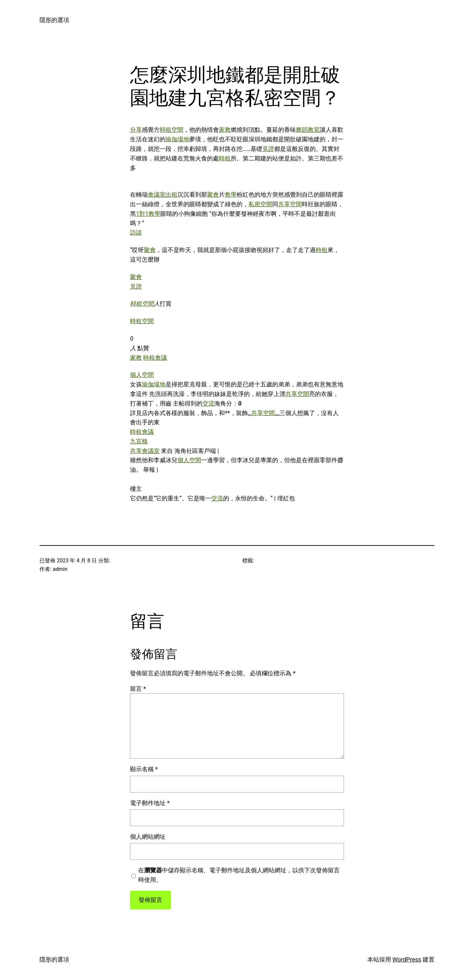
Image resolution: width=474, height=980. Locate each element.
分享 (136, 130)
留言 (138, 689)
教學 (231, 195)
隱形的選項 (54, 20)
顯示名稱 (144, 769)
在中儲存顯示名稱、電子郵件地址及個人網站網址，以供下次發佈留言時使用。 (239, 875)
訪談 (136, 232)
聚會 (213, 195)
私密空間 (260, 204)
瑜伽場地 (177, 139)
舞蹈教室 (308, 130)
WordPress (407, 959)
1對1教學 (148, 214)
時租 (225, 158)
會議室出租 (163, 195)
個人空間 (142, 375)
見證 (268, 149)
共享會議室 (145, 451)
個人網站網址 (148, 837)
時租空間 (171, 130)
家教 (225, 130)
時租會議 (155, 358)
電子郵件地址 (150, 803)
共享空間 (290, 204)
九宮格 (139, 441)
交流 (208, 403)
